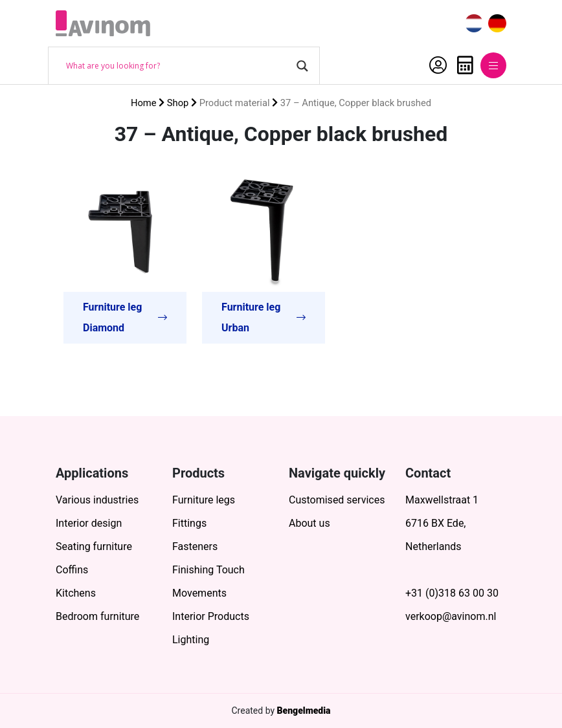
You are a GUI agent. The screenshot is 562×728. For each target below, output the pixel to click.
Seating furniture (94, 546)
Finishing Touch (208, 570)
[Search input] (178, 66)
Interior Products (211, 616)
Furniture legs (204, 500)
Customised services (337, 500)
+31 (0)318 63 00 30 (452, 593)
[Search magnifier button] (302, 66)
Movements (199, 593)
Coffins (72, 570)
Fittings (189, 523)
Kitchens (76, 593)
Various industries (97, 500)
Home (144, 103)
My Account (438, 65)
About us (309, 523)
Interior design (89, 523)
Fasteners (195, 546)
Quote (465, 65)
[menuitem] (474, 24)
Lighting (191, 640)
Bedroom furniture (97, 616)
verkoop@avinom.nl (451, 616)
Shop (178, 103)
